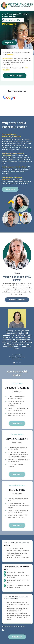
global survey (17, 179)
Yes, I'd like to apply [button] (15, 76)
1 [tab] (14, 363)
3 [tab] (20, 363)
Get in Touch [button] (17, 637)
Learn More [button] (10, 189)
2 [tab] (17, 363)
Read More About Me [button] (17, 300)
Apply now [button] (9, 43)
